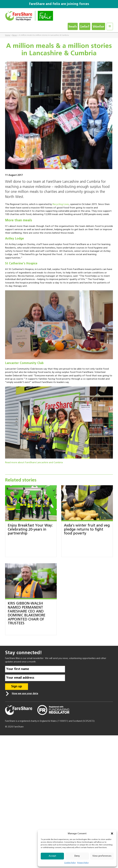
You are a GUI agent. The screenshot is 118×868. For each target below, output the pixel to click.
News (15, 35)
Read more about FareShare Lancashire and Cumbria (34, 463)
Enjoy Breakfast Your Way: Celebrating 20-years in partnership (30, 529)
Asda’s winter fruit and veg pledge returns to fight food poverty (87, 529)
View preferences (102, 856)
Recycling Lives (61, 204)
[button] (112, 833)
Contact (85, 26)
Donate (73, 26)
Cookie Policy (70, 863)
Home (8, 35)
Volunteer (98, 26)
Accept (52, 856)
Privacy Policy (83, 863)
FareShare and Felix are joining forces (59, 4)
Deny (77, 856)
